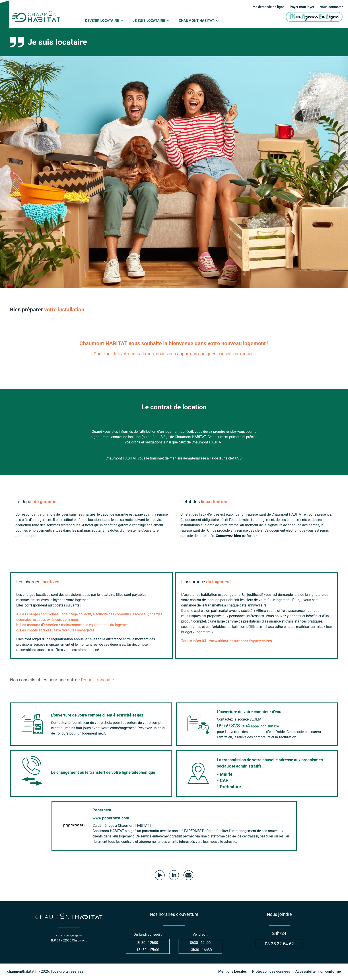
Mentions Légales (233, 972)
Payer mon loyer (300, 7)
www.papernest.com (111, 818)
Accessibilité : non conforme (318, 972)
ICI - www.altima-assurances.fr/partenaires (237, 641)
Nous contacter (330, 7)
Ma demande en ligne (264, 7)
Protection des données (271, 972)
